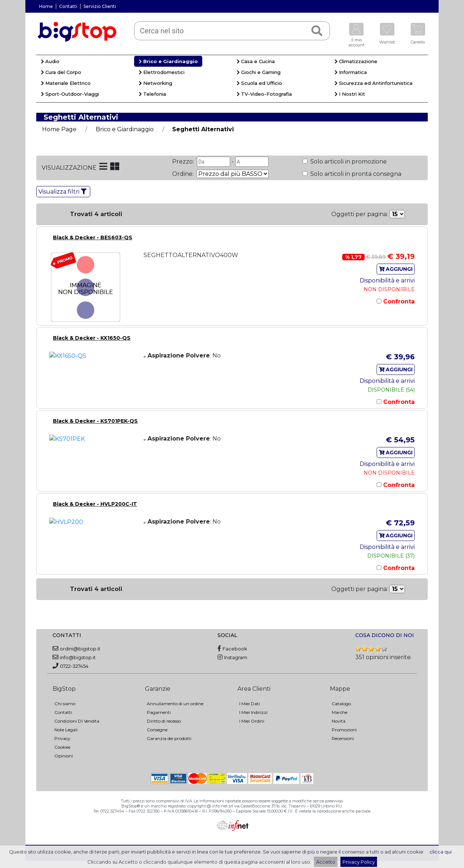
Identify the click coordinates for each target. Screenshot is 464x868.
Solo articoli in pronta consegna (355, 174)
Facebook (235, 649)
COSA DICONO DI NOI (385, 635)
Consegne (157, 730)
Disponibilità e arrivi (387, 280)
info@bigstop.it (78, 657)
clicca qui (441, 852)
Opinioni (64, 756)
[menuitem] (85, 62)
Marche (339, 712)
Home (46, 6)
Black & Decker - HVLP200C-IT (95, 504)
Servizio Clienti (100, 6)
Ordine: (184, 174)
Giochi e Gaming (259, 72)
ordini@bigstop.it (80, 649)
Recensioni (343, 738)
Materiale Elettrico (66, 83)
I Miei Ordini (252, 721)
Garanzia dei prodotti (169, 738)
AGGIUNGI (396, 269)
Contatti (68, 6)
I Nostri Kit (350, 94)
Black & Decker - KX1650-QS (92, 338)
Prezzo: (184, 162)
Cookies (62, 747)
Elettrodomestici (162, 72)
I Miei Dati (250, 704)
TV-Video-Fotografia (264, 94)
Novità (339, 721)
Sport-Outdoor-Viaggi (70, 94)
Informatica (351, 72)
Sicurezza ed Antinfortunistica (374, 83)
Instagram (236, 657)
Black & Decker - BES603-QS (93, 237)
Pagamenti (159, 712)
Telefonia (152, 94)
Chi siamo (65, 704)
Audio (50, 61)
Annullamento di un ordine (175, 704)
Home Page (59, 129)
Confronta (398, 301)
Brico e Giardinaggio (168, 61)
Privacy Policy (359, 862)
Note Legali (66, 730)
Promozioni (344, 730)
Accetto (326, 862)
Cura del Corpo (61, 72)
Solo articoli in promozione (348, 162)
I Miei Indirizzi (253, 712)
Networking (156, 83)
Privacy (62, 738)
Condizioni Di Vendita (77, 721)
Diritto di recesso (164, 721)
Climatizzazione (356, 61)
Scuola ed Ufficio (259, 83)
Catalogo (341, 704)
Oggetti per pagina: (360, 214)
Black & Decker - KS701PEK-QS (95, 421)
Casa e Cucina (256, 61)
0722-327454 (74, 666)
